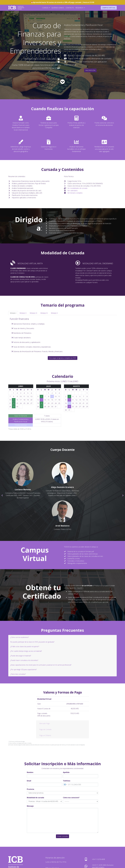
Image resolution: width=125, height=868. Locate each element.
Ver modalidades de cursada (77, 188)
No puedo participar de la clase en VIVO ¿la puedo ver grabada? (32, 610)
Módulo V (54, 313)
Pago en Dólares (45, 704)
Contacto (70, 8)
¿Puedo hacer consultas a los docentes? (24, 629)
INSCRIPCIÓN (90, 70)
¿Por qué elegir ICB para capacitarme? (23, 638)
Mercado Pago (45, 692)
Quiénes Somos (58, 8)
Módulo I (13, 313)
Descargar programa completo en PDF (63, 358)
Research (80, 8)
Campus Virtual (109, 8)
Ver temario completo (75, 193)
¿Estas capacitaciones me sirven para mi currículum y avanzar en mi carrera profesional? (41, 633)
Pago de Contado (45, 698)
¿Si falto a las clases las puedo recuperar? (25, 615)
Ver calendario (73, 191)
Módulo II (23, 313)
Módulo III (33, 313)
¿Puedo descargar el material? (21, 624)
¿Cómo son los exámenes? (19, 606)
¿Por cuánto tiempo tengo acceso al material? (26, 620)
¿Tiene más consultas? (18, 643)
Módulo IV (44, 313)
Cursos (46, 8)
